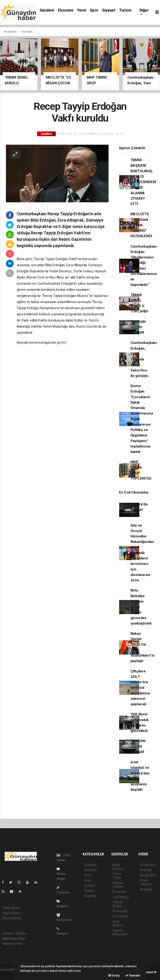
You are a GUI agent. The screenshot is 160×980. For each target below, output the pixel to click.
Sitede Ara (148, 865)
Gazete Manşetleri (120, 932)
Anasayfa (11, 32)
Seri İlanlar (120, 916)
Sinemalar (120, 911)
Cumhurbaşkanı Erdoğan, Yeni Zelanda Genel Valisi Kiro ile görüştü (144, 359)
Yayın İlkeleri (12, 913)
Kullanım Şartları (14, 933)
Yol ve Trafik (117, 876)
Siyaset (109, 10)
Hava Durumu (118, 867)
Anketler (146, 870)
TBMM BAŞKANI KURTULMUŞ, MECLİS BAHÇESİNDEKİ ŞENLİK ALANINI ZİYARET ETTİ (143, 182)
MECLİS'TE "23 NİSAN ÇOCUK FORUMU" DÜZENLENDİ (141, 225)
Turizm (125, 10)
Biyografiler (148, 875)
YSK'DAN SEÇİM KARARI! (138, 327)
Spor (94, 10)
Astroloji (146, 889)
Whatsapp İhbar (14, 938)
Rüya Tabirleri (146, 882)
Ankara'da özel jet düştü (139, 510)
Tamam (133, 975)
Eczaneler (120, 892)
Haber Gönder (13, 944)
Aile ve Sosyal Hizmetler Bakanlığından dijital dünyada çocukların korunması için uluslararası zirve (142, 553)
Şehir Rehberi (118, 923)
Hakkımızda (11, 908)
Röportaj (90, 896)
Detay (114, 975)
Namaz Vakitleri (118, 885)
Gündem (47, 10)
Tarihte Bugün (118, 904)
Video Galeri (61, 874)
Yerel (82, 10)
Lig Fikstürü (121, 897)
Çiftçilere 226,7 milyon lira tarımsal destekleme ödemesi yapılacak (140, 688)
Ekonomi (65, 10)
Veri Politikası (12, 918)
